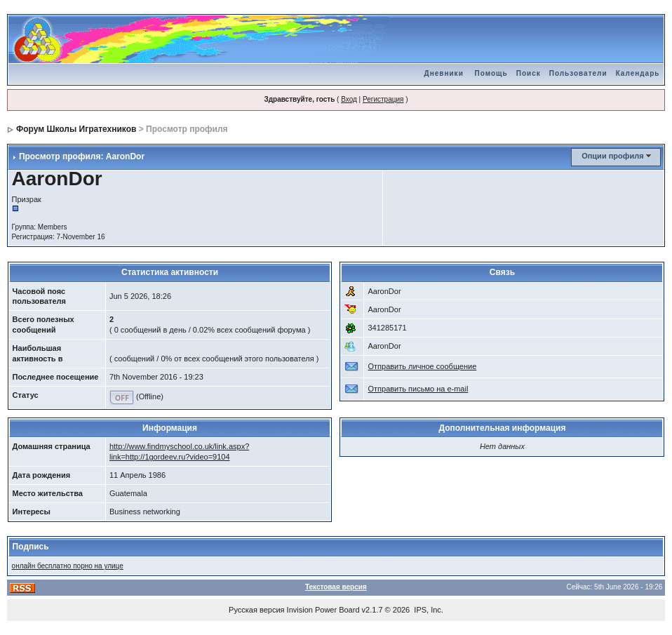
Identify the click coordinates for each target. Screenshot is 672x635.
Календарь (638, 73)
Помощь (491, 73)
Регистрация (383, 99)
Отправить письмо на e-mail (418, 389)
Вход (349, 99)
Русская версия (256, 610)
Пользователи (578, 73)
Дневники (444, 73)
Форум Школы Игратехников (76, 129)
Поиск (529, 73)
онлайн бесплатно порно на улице (68, 566)
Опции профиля (612, 156)
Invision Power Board (323, 610)
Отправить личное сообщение (422, 366)
